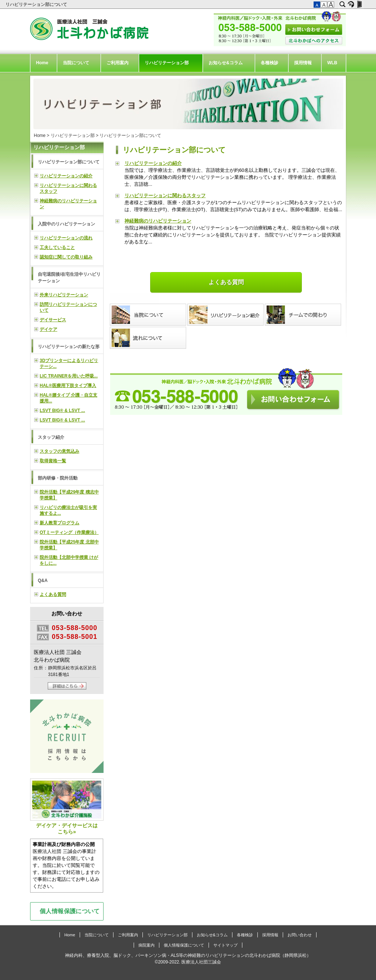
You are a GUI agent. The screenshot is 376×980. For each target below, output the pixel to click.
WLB (332, 63)
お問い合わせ (300, 935)
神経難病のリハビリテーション (158, 221)
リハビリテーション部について (37, 4)
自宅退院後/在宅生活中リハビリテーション (69, 278)
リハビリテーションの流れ (66, 238)
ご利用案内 (117, 63)
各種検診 (270, 63)
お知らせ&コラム (226, 63)
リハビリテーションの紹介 (153, 163)
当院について (76, 63)
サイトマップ (225, 945)
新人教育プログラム (59, 523)
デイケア (48, 329)
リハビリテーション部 (167, 63)
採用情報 (303, 63)
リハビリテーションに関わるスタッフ (165, 196)
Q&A (43, 581)
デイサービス (53, 320)
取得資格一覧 (53, 461)
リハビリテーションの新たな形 (69, 347)
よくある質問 (226, 282)
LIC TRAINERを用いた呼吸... (69, 376)
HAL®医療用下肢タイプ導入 (68, 386)
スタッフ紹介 (51, 437)
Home (42, 63)
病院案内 (147, 945)
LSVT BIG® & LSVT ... (62, 411)
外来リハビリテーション (64, 295)
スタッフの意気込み (59, 451)
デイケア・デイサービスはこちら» (67, 807)
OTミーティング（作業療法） (69, 532)
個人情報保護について (70, 911)
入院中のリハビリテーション (66, 224)
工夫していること (57, 247)
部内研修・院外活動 (58, 478)
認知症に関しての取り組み (66, 257)
